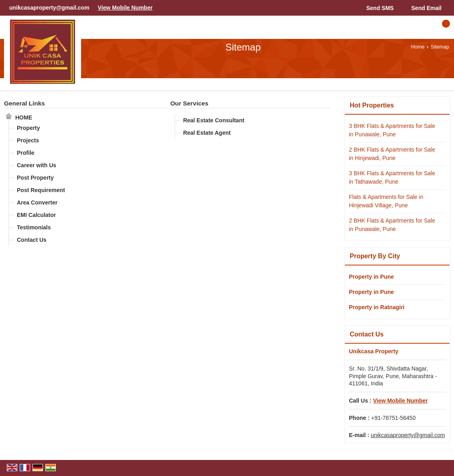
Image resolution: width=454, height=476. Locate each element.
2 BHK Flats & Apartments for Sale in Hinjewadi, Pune (392, 154)
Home (418, 47)
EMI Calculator (36, 215)
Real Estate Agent (207, 133)
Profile (26, 153)
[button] (125, 8)
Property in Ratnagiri (377, 307)
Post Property (35, 178)
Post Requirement (41, 190)
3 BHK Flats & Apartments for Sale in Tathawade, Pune (392, 177)
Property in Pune (371, 277)
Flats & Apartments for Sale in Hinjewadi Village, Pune (386, 201)
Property (29, 128)
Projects (28, 140)
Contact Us (32, 240)
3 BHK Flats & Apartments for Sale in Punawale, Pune (392, 130)
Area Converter (37, 203)
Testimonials (34, 227)
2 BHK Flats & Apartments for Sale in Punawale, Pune (392, 225)
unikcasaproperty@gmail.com (49, 8)
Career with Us (37, 165)
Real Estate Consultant (214, 120)
